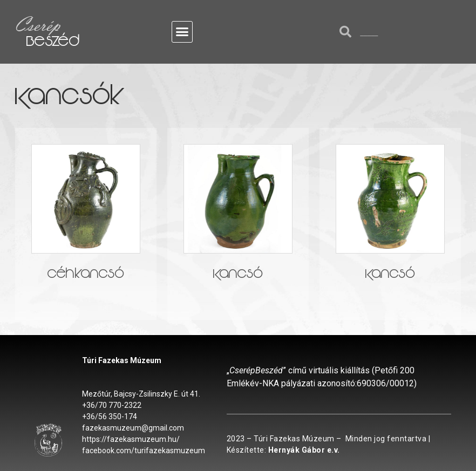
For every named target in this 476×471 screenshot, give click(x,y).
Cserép (37, 24)
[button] (182, 32)
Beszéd (53, 43)
